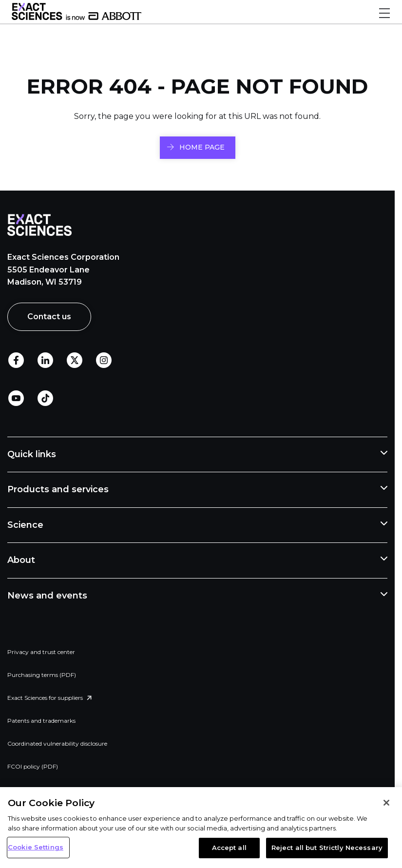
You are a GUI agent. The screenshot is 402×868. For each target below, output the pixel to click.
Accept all (229, 848)
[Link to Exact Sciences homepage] (77, 18)
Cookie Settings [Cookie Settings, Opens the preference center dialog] (36, 847)
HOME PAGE (202, 147)
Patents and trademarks (41, 721)
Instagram (104, 360)
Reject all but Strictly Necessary (327, 848)
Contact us (49, 317)
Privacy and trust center (41, 652)
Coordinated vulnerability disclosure (57, 743)
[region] (201, 828)
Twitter (75, 360)
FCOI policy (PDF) (33, 766)
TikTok (45, 398)
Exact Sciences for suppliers (45, 698)
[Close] (386, 803)
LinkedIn (45, 360)
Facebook (16, 360)
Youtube (16, 398)
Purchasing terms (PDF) (42, 675)
